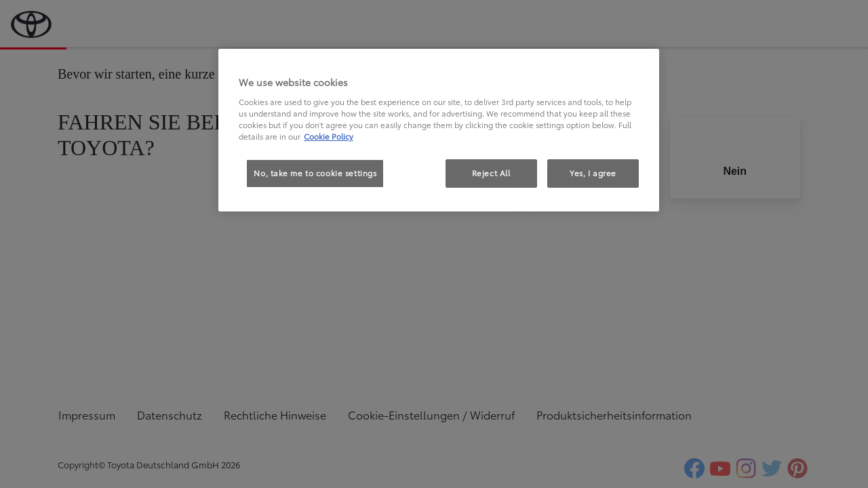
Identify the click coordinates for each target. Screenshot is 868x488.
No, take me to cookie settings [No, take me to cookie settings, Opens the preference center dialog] (315, 173)
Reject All (491, 173)
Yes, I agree (593, 173)
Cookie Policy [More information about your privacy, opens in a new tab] (329, 136)
